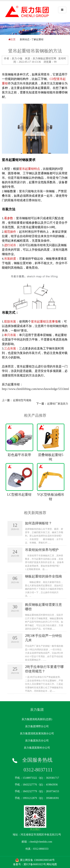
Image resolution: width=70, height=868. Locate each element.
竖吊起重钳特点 (29, 169)
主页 (13, 39)
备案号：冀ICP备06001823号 (29, 864)
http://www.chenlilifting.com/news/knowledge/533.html (35, 389)
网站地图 (52, 864)
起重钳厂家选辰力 (58, 404)
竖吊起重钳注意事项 (44, 321)
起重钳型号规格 (22, 400)
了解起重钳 (37, 39)
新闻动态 (25, 39)
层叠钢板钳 (33, 200)
